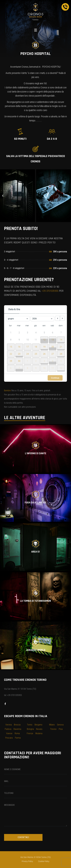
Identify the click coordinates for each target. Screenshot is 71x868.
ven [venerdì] (44, 326)
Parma (18, 738)
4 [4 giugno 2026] (36, 333)
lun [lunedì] (10, 326)
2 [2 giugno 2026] (19, 333)
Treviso (53, 729)
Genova (60, 725)
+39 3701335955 (50, 291)
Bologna (30, 729)
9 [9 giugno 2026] (19, 340)
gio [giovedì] (35, 326)
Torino (30, 725)
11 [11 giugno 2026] (36, 340)
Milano (52, 725)
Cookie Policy (44, 861)
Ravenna (17, 729)
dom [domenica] (61, 326)
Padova (8, 729)
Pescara (9, 738)
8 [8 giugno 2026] (11, 340)
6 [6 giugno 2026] (53, 333)
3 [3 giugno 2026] (27, 333)
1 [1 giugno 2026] (11, 333)
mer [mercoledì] (27, 326)
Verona (9, 725)
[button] (3, 196)
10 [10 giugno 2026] (28, 340)
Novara (39, 729)
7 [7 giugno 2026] (61, 333)
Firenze (30, 733)
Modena (39, 733)
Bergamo (38, 725)
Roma (17, 733)
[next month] (62, 318)
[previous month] (58, 318)
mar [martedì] (19, 326)
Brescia (17, 725)
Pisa (61, 729)
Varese (9, 733)
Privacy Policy (27, 861)
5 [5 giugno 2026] (44, 333)
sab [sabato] (52, 326)
